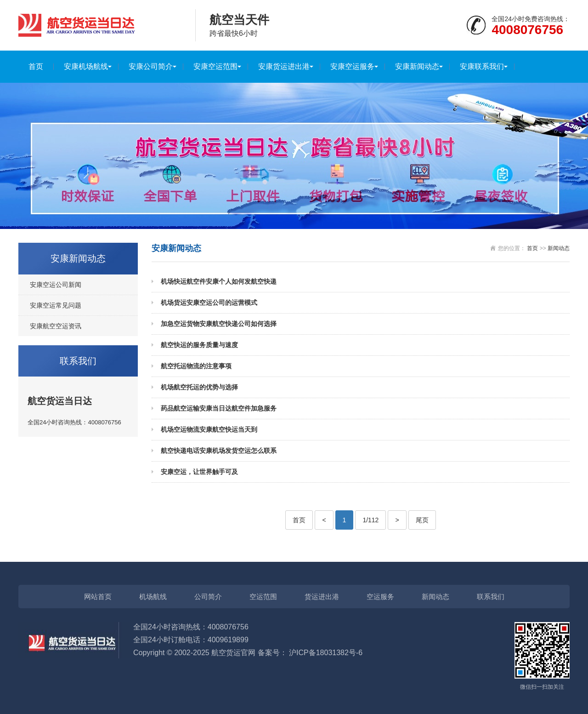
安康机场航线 (86, 66)
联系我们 (491, 597)
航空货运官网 (233, 653)
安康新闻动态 (417, 66)
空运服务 (380, 597)
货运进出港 (322, 597)
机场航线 (153, 597)
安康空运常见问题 (56, 305)
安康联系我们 (482, 66)
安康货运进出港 (284, 66)
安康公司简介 (151, 66)
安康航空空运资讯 (56, 326)
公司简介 (208, 597)
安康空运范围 (215, 66)
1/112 (370, 520)
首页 (36, 66)
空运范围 (263, 597)
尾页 (422, 520)
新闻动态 (559, 248)
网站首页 (98, 597)
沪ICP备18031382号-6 (326, 653)
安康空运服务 (352, 66)
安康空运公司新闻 (56, 285)
